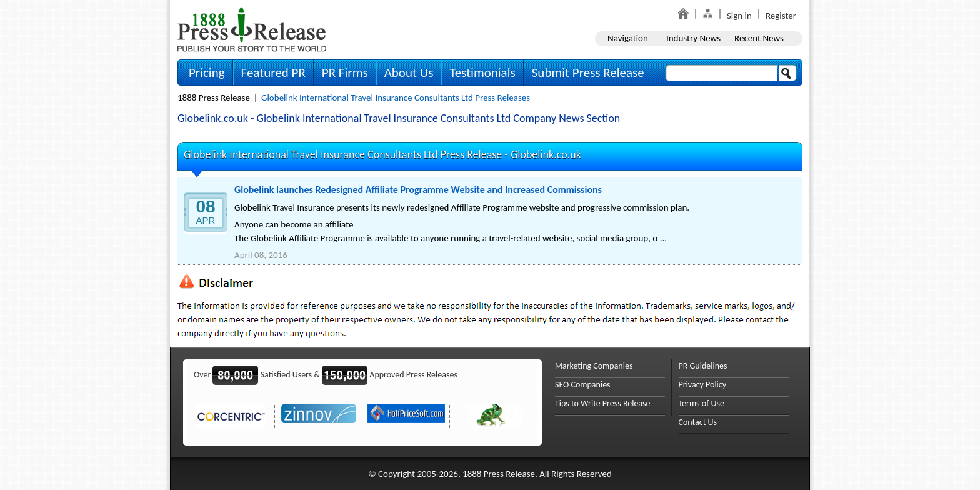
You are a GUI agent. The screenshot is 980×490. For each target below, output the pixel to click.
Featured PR (273, 72)
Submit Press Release (588, 72)
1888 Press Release (214, 97)
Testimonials (482, 72)
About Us (409, 72)
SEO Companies (583, 385)
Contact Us (698, 422)
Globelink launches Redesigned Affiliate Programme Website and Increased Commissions (418, 190)
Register (781, 16)
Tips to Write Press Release (603, 403)
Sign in (739, 16)
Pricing (207, 72)
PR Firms (345, 72)
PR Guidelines (703, 366)
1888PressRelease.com (252, 29)
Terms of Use (702, 403)
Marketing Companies (594, 366)
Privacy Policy (703, 385)
